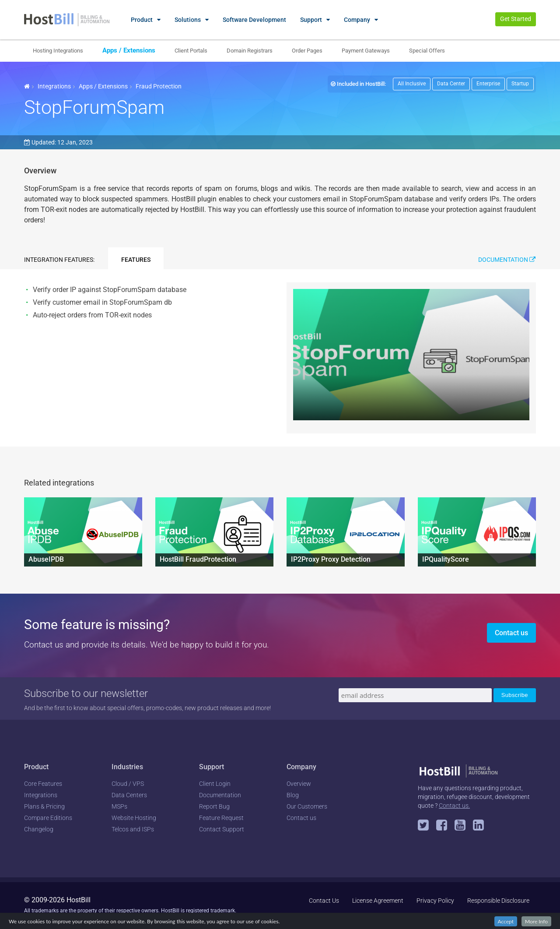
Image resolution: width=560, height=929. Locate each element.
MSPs (119, 806)
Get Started (516, 19)
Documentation (507, 260)
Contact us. (454, 806)
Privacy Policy (435, 901)
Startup (520, 84)
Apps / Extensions (129, 50)
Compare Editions (48, 818)
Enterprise (488, 84)
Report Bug (214, 806)
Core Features (43, 784)
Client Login (215, 784)
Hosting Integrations (58, 51)
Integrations (54, 86)
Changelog (39, 829)
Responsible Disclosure (498, 901)
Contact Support (222, 829)
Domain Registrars (250, 51)
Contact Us (324, 901)
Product (142, 20)
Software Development (254, 20)
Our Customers (307, 806)
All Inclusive (412, 84)
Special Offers (427, 51)
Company (357, 20)
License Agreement (378, 901)
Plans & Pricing (44, 806)
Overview (299, 784)
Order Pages (307, 51)
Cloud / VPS (128, 784)
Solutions (188, 20)
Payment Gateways (366, 51)
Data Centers (129, 795)
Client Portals (191, 51)
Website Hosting (134, 818)
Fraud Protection (159, 86)
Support (311, 20)
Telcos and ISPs (133, 829)
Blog (293, 795)
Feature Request (221, 818)
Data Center (451, 84)
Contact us (511, 633)
